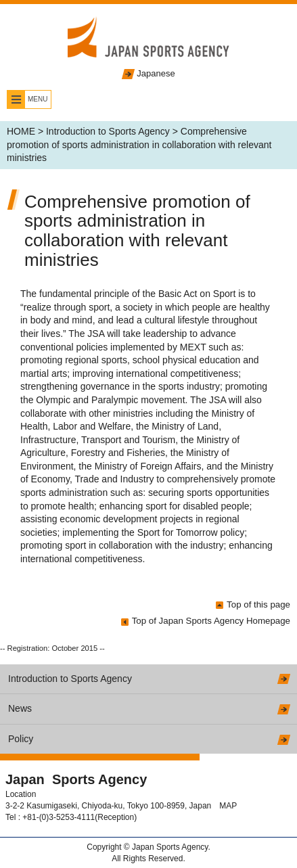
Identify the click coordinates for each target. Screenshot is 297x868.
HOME (21, 131)
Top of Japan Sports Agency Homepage (211, 621)
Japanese (156, 73)
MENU (38, 99)
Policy (21, 739)
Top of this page (258, 604)
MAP (228, 806)
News (20, 708)
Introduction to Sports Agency (108, 131)
